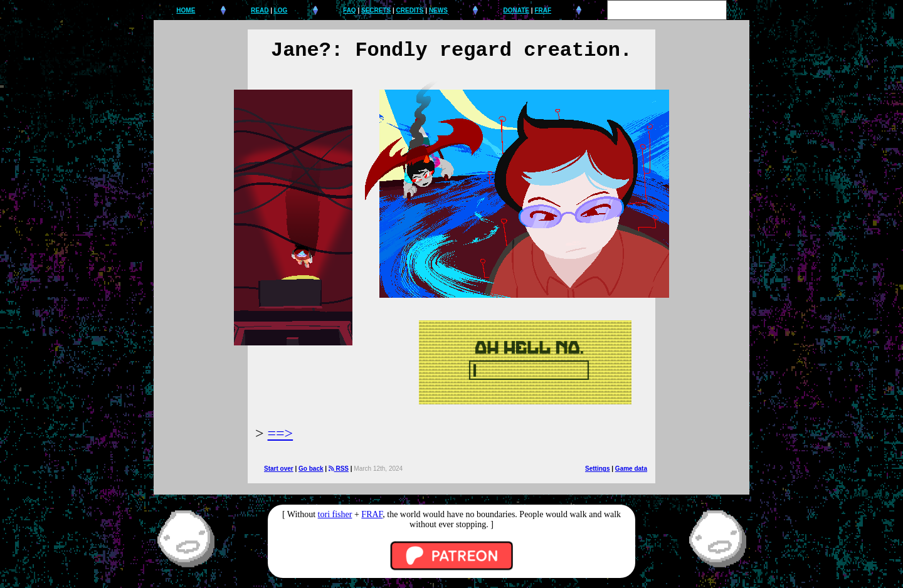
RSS (339, 469)
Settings (597, 469)
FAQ (350, 10)
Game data (631, 469)
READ (260, 10)
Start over (279, 469)
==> (281, 433)
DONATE (516, 10)
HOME (186, 10)
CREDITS (410, 10)
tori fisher (335, 514)
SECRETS (376, 10)
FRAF (543, 10)
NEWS (438, 10)
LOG (281, 10)
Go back (311, 469)
